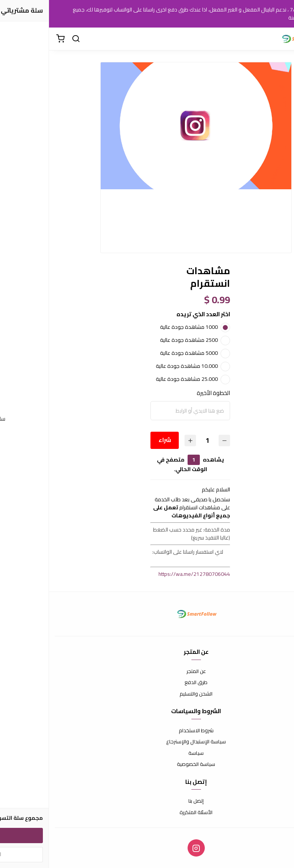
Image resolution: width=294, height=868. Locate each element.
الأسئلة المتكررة (147, 813)
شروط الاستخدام (147, 731)
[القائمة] (283, 39)
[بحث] (27, 39)
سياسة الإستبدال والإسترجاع (147, 742)
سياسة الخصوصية (147, 764)
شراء (115, 440)
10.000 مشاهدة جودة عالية (138, 366)
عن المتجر (147, 671)
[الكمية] (158, 440)
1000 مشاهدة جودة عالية (140, 327)
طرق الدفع (147, 683)
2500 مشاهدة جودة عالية (140, 340)
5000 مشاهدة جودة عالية (140, 353)
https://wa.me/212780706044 (145, 574)
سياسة (147, 753)
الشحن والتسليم (147, 694)
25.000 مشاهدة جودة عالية (138, 379)
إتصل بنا (147, 801)
